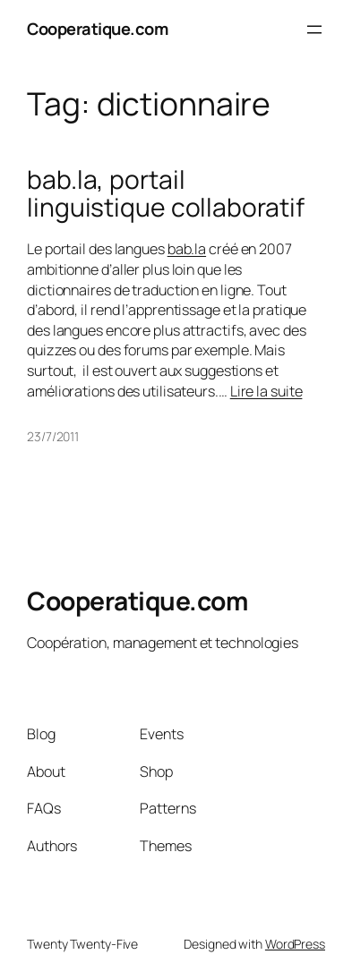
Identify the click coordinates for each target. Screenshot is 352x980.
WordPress (295, 944)
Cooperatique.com (97, 29)
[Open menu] (314, 30)
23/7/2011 (53, 436)
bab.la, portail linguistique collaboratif (166, 194)
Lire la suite (266, 391)
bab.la (187, 249)
